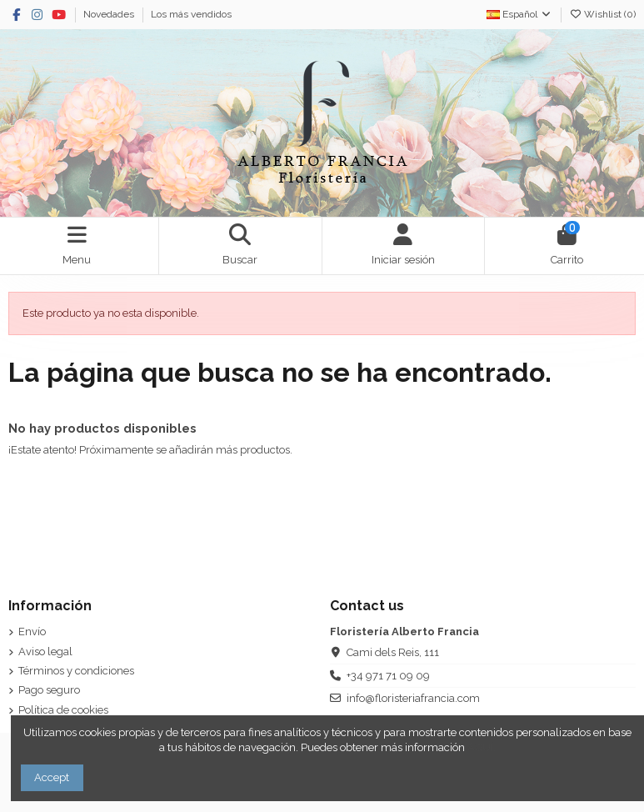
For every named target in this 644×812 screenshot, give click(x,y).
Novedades (110, 14)
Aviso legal (45, 652)
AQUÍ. (482, 747)
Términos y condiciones (76, 671)
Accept (52, 777)
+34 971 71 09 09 (388, 676)
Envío (32, 632)
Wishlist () (602, 14)
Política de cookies (63, 710)
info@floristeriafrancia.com (413, 698)
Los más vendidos (191, 14)
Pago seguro (49, 690)
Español (519, 14)
